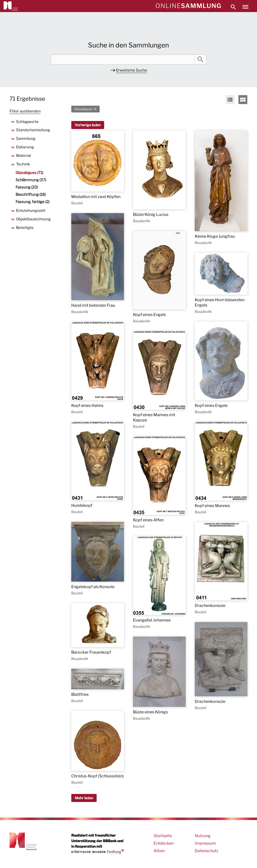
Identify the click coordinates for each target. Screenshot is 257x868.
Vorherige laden (88, 125)
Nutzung (203, 836)
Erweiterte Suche (132, 70)
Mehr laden (84, 798)
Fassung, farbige (33, 202)
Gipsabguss (83, 109)
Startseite (163, 836)
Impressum (205, 843)
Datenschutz (207, 851)
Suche (201, 59)
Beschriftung (31, 195)
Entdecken (164, 843)
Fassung (27, 187)
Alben (159, 851)
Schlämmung (31, 180)
